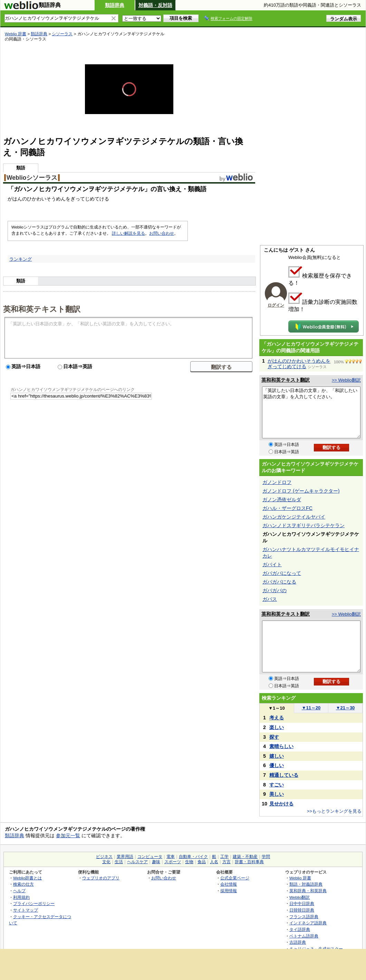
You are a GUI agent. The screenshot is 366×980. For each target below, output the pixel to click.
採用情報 (229, 891)
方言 (227, 862)
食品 (202, 862)
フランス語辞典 (304, 917)
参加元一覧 (68, 836)
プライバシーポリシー (34, 903)
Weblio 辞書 (16, 34)
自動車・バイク (193, 857)
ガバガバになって (282, 573)
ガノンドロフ (277, 482)
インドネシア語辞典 (308, 923)
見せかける (281, 804)
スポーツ (173, 862)
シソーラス (62, 34)
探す (274, 737)
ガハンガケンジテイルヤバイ (294, 517)
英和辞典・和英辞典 (308, 891)
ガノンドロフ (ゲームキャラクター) (301, 491)
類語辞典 (115, 5)
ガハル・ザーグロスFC (287, 508)
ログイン (276, 305)
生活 (119, 862)
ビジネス (104, 857)
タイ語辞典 (300, 929)
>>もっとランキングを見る (334, 811)
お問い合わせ (162, 233)
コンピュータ (150, 857)
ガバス (270, 599)
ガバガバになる (279, 582)
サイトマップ (26, 910)
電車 (171, 857)
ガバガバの (274, 590)
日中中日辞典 (302, 903)
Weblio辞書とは (27, 878)
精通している (284, 775)
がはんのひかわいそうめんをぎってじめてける (299, 364)
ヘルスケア (137, 862)
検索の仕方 (23, 884)
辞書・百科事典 (249, 862)
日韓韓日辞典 (302, 910)
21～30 (345, 708)
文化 (106, 862)
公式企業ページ (235, 878)
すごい (277, 785)
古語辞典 (298, 942)
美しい (277, 794)
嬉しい (277, 756)
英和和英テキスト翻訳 (42, 309)
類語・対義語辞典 (306, 884)
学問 (266, 857)
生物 (189, 862)
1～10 (276, 708)
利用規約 (21, 897)
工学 (224, 857)
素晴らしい (281, 746)
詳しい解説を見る (128, 233)
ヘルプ (19, 891)
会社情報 (229, 884)
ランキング (21, 259)
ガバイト (272, 564)
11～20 (311, 708)
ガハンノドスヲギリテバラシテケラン (304, 525)
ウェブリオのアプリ (101, 878)
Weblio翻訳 (300, 897)
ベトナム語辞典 (304, 936)
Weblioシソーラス (32, 178)
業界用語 (125, 857)
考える (277, 718)
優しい (277, 765)
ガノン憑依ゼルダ (282, 500)
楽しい (277, 727)
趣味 (156, 862)
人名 (214, 862)
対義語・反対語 (155, 5)
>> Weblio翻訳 (346, 380)
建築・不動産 (245, 857)
